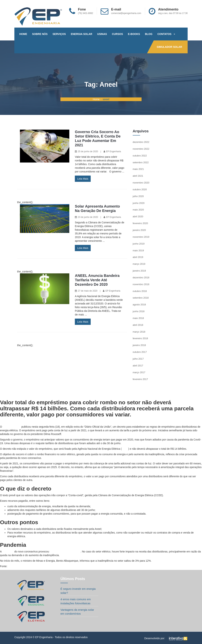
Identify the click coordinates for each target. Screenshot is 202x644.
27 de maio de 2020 (88, 291)
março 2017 (139, 372)
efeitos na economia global (65, 552)
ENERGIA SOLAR (81, 34)
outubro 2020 (140, 189)
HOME (23, 34)
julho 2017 (138, 359)
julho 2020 (138, 196)
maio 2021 (138, 169)
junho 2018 (139, 311)
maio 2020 (138, 210)
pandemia (8, 552)
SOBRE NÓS (40, 34)
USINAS (102, 34)
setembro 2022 (141, 162)
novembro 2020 (141, 183)
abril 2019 (138, 257)
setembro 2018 (141, 298)
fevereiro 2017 (140, 379)
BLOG (149, 34)
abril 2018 (138, 325)
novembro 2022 (141, 149)
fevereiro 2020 (140, 223)
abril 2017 (138, 366)
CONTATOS (166, 34)
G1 (10, 566)
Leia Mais (83, 179)
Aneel (125, 449)
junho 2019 (139, 244)
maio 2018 (138, 318)
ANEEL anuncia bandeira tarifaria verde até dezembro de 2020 (97, 280)
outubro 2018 (140, 291)
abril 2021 (138, 176)
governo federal (12, 427)
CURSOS (117, 34)
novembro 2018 (141, 284)
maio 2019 (138, 250)
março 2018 (139, 332)
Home (96, 99)
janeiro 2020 (139, 230)
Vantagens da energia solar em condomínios (77, 612)
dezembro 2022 (141, 142)
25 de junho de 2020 (88, 151)
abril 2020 (138, 216)
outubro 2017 (140, 352)
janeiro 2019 (139, 271)
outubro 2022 (140, 156)
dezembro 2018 (141, 278)
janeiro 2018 (139, 345)
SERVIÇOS (59, 34)
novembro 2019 (141, 237)
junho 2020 (139, 203)
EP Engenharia (114, 151)
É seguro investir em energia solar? (78, 591)
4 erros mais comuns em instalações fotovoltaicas (76, 601)
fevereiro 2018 (140, 338)
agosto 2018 (139, 305)
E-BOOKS (134, 34)
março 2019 (139, 264)
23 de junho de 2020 (88, 217)
